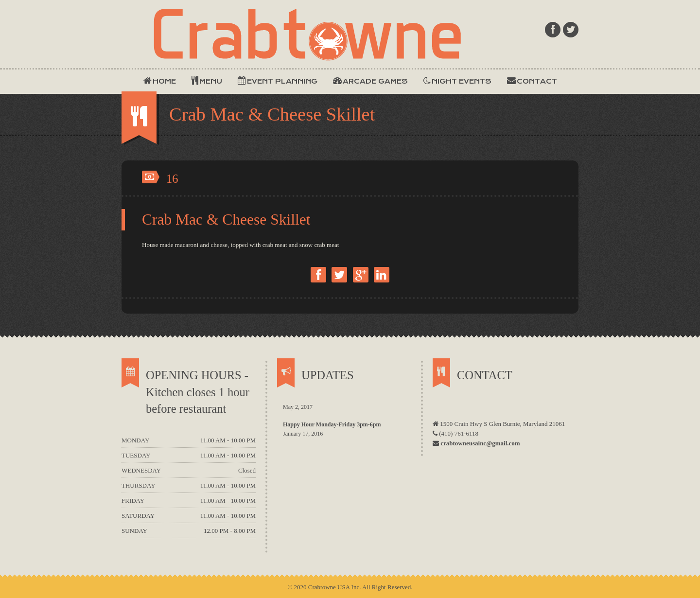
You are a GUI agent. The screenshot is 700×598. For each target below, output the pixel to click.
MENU (208, 81)
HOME (160, 81)
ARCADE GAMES (370, 81)
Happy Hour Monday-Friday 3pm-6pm (332, 424)
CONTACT (532, 81)
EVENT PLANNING (279, 81)
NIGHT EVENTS (457, 81)
